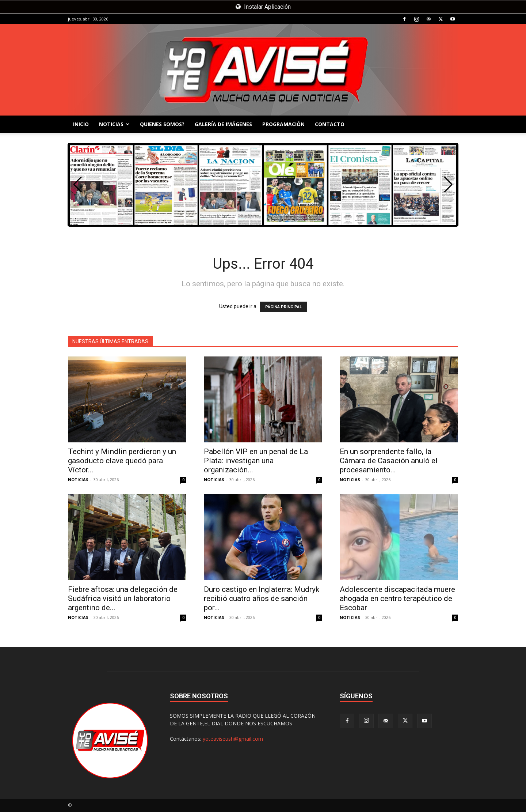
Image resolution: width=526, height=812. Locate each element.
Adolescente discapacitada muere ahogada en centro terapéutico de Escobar (397, 598)
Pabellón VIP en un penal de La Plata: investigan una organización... (256, 461)
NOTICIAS (114, 124)
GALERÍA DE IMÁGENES (223, 124)
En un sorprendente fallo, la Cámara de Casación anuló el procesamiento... (389, 461)
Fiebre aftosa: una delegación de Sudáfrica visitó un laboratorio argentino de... (123, 598)
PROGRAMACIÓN (283, 124)
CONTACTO (330, 124)
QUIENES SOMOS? (162, 124)
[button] (448, 185)
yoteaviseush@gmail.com (233, 739)
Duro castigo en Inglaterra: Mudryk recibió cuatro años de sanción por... (262, 598)
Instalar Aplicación (263, 7)
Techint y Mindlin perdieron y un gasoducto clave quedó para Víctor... (122, 461)
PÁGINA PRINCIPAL (283, 307)
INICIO (81, 124)
